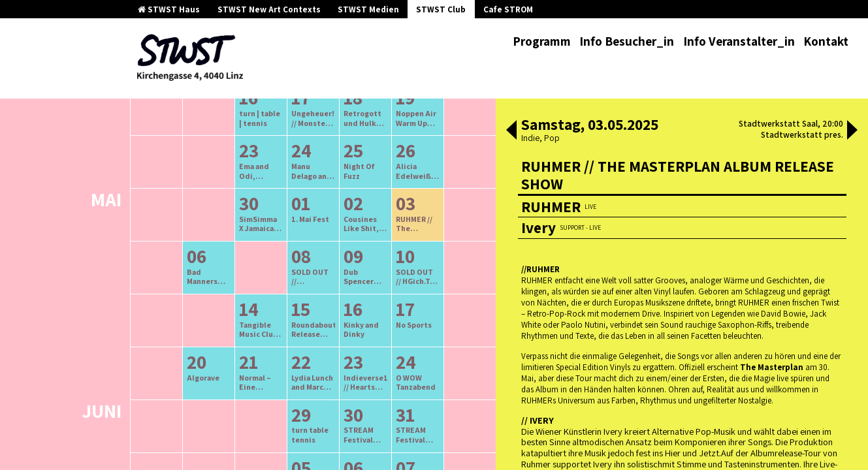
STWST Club (441, 9)
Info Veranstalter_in (739, 41)
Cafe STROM (508, 9)
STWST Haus (169, 9)
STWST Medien (368, 9)
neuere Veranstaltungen (372, 161)
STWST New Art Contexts (269, 9)
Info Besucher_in (627, 41)
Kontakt (826, 41)
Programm (542, 41)
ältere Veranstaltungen (245, 161)
